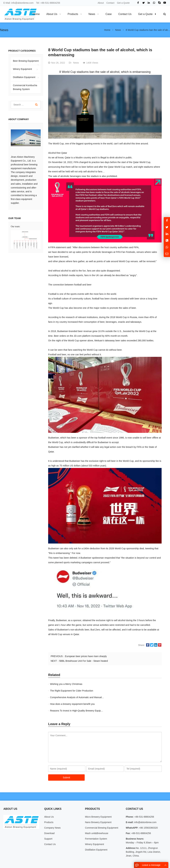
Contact (110, 3)
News (4, 30)
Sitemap (142, 860)
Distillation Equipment (24, 77)
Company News (52, 814)
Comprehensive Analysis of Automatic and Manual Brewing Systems (85, 691)
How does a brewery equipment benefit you (129, 691)
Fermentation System (96, 825)
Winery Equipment (22, 69)
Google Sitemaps (158, 860)
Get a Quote (123, 3)
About (101, 3)
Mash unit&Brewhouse (97, 820)
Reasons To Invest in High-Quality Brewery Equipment (78, 697)
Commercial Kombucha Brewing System (25, 87)
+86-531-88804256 (50, 3)
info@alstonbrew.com (22, 3)
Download (49, 820)
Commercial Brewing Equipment (102, 814)
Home (36, 14)
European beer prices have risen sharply (86, 656)
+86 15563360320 (148, 814)
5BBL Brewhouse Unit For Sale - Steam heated (84, 661)
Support (48, 825)
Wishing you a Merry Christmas (66, 684)
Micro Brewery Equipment (98, 803)
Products (49, 809)
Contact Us (50, 831)
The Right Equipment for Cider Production (128, 684)
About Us (49, 803)
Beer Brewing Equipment (26, 61)
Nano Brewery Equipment (98, 809)
